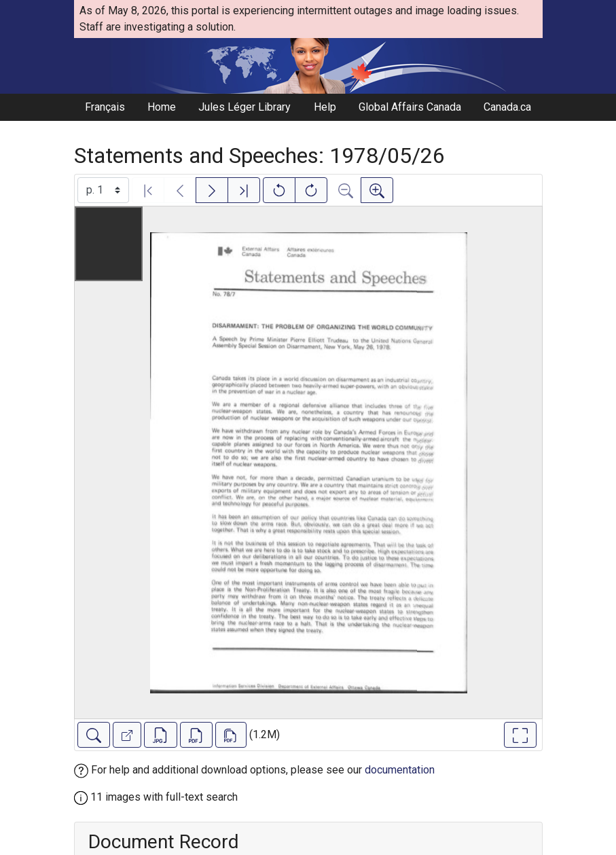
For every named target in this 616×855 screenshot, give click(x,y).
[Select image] (103, 190)
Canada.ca (507, 107)
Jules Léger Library (244, 107)
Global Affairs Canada (410, 107)
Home (162, 107)
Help (325, 107)
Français (105, 107)
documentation (400, 770)
